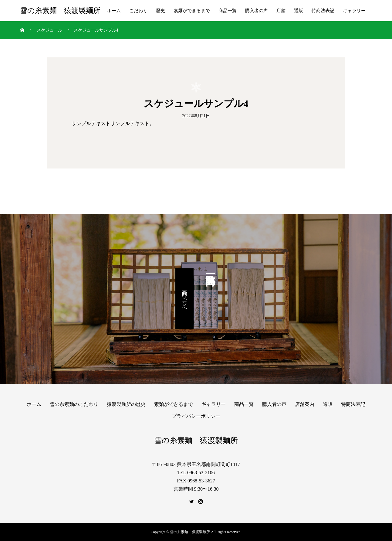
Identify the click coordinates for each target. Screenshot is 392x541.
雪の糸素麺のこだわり (74, 404)
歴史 (161, 11)
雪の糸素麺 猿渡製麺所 (60, 11)
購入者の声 (257, 11)
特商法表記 (323, 11)
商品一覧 (228, 11)
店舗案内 (305, 404)
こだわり (138, 11)
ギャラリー (354, 11)
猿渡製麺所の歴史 (126, 404)
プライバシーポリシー (196, 416)
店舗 (281, 11)
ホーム (114, 11)
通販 (299, 11)
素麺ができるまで (192, 11)
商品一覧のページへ (185, 299)
